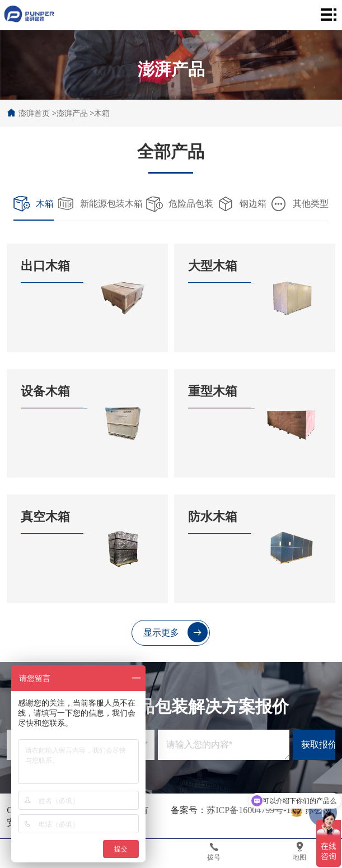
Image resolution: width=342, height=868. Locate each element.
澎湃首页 (34, 113)
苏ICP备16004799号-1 (249, 810)
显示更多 (175, 632)
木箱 (102, 113)
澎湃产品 (72, 113)
